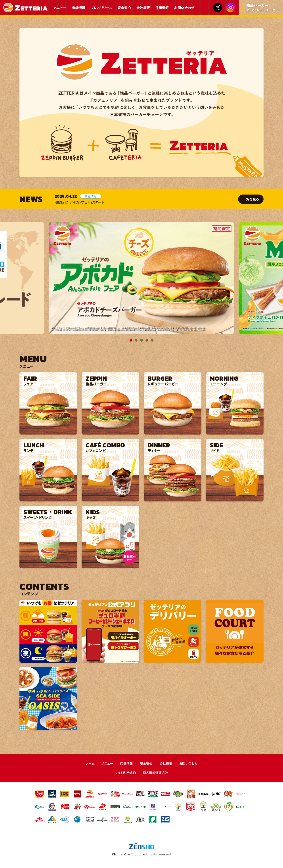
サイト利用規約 (124, 773)
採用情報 (162, 8)
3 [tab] (141, 340)
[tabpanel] (141, 278)
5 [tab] (152, 340)
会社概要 (143, 8)
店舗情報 (78, 8)
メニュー (60, 8)
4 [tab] (147, 340)
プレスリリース (101, 8)
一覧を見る (250, 199)
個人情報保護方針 (156, 773)
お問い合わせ (184, 8)
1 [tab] (131, 340)
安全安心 (124, 8)
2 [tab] (136, 340)
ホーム (87, 763)
